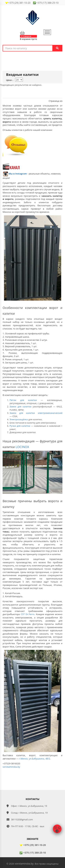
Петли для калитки (23, 400)
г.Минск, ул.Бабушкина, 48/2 (35, 759)
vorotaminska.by (11, 767)
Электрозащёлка (19, 419)
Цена (10, 80)
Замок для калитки (20, 407)
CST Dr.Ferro (28, 614)
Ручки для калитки (20, 426)
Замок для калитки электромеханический (36, 413)
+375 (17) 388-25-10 (32, 853)
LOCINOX (22, 447)
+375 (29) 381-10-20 (32, 845)
